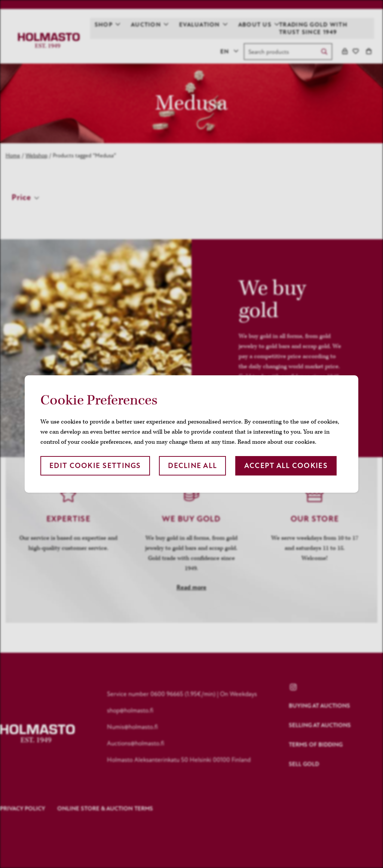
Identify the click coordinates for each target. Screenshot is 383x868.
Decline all (192, 466)
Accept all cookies (286, 466)
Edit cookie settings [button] (95, 466)
